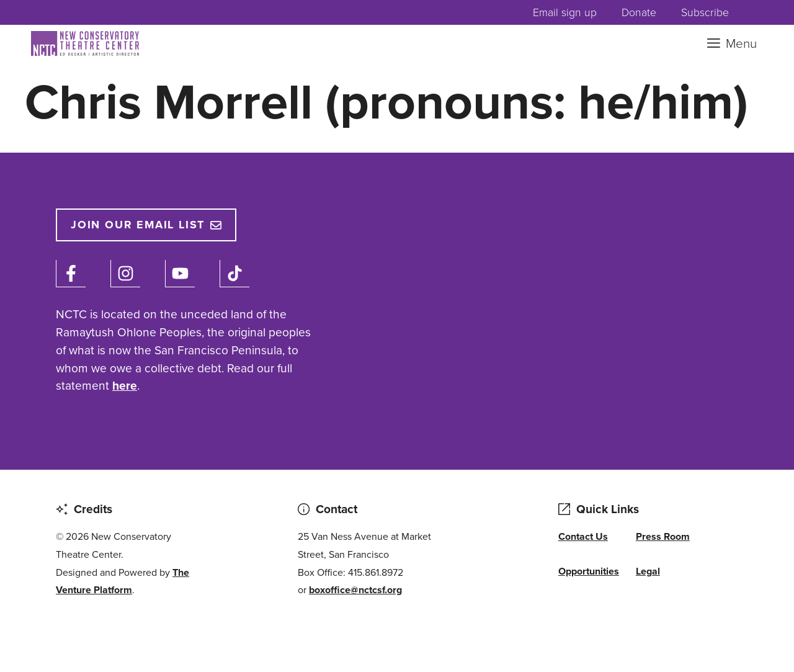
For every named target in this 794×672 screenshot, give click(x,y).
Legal (648, 571)
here (125, 386)
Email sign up (565, 12)
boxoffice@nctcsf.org (355, 590)
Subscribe (705, 12)
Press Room (663, 536)
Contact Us (583, 536)
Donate (639, 12)
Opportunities (589, 571)
